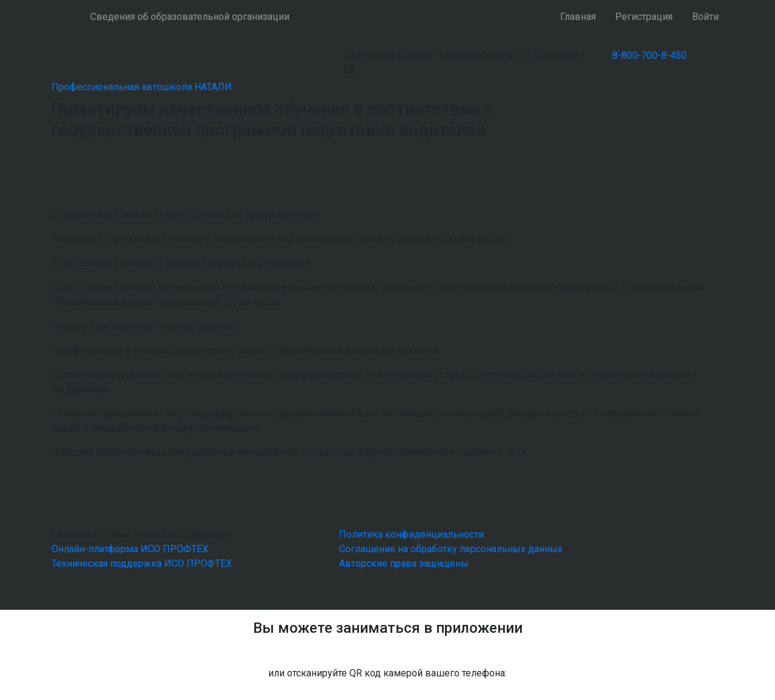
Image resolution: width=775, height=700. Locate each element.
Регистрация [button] (644, 17)
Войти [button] (705, 17)
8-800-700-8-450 (649, 55)
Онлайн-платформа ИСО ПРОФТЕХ (130, 549)
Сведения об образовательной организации (190, 17)
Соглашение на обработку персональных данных (451, 549)
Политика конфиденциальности (411, 534)
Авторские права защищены (404, 563)
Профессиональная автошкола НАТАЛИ (142, 87)
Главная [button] (578, 17)
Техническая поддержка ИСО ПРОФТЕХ (142, 563)
